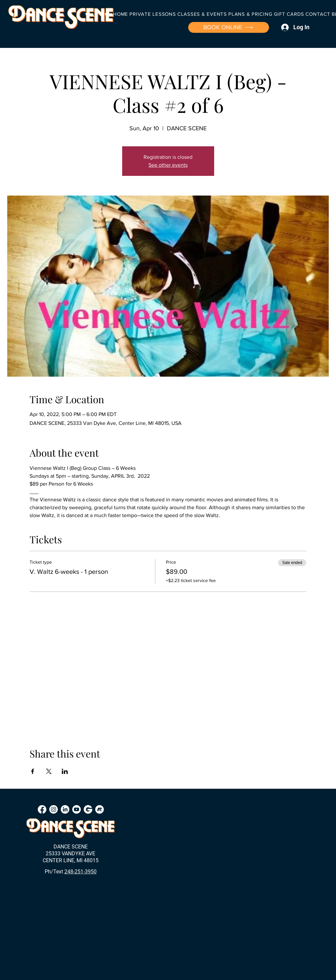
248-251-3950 (80, 872)
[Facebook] (42, 809)
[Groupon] (88, 809)
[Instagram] (54, 809)
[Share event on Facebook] (33, 771)
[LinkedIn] (65, 809)
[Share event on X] (49, 771)
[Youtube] (77, 809)
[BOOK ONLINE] (229, 27)
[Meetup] (100, 809)
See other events (168, 165)
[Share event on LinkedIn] (65, 771)
